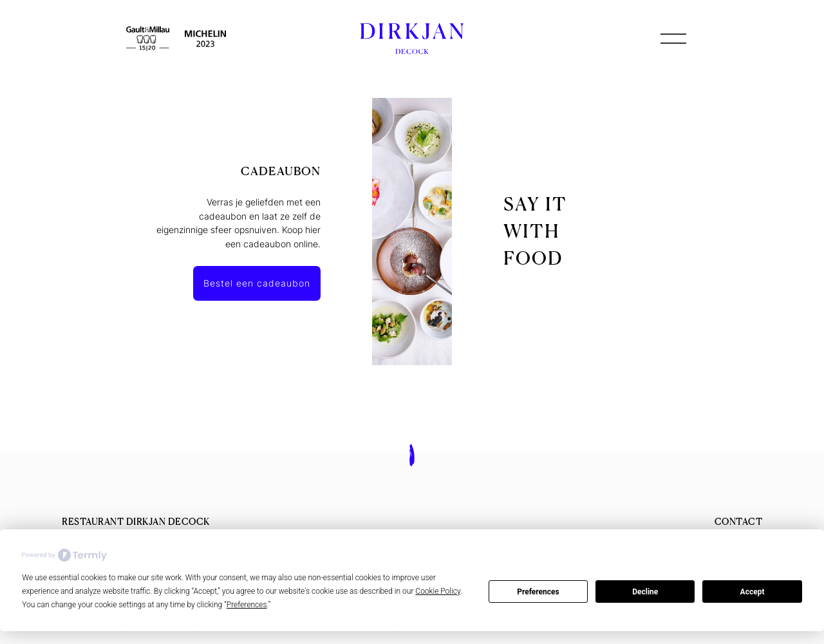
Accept (753, 592)
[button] (673, 39)
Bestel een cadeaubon (257, 283)
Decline (645, 592)
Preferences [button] (247, 605)
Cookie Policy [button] (438, 591)
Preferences (538, 592)
